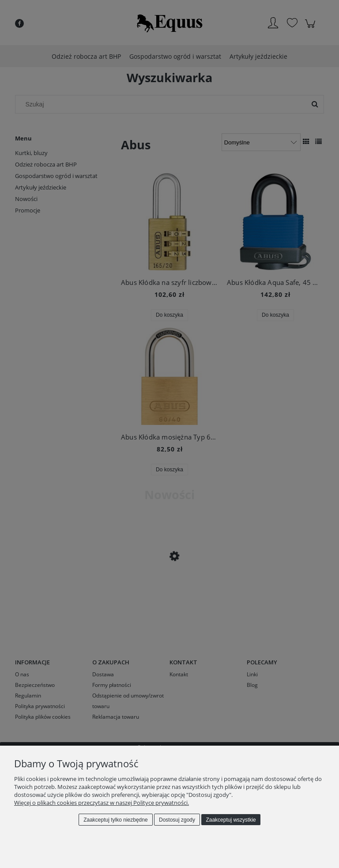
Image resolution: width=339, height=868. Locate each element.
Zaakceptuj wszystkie (231, 820)
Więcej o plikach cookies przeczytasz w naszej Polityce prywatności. (102, 803)
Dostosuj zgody (177, 820)
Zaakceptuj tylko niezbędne (115, 820)
